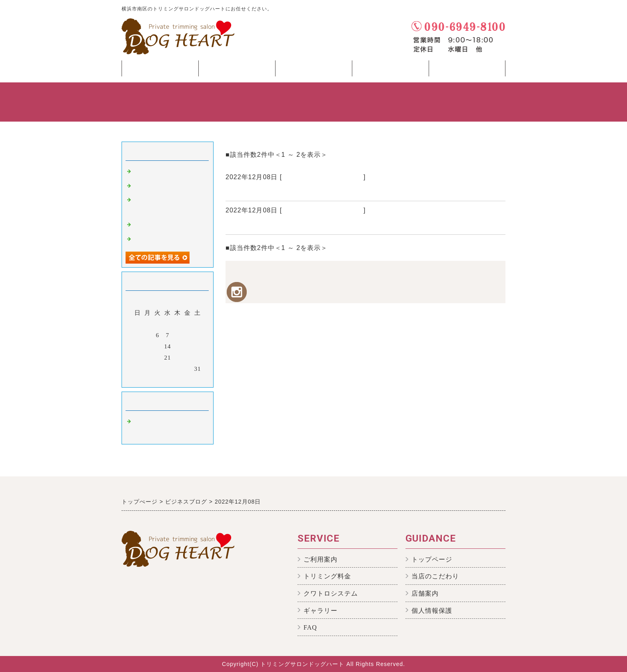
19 (148, 358)
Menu (390, 70)
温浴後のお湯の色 (159, 186)
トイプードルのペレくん (169, 239)
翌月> (184, 379)
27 (158, 369)
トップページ (432, 559)
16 (188, 346)
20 (158, 358)
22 (178, 358)
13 (158, 346)
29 (178, 369)
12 (148, 346)
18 (138, 358)
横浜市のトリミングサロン (323, 177)
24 (198, 358)
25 (138, 369)
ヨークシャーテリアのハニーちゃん (286, 191)
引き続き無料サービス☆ (169, 172)
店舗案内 (425, 593)
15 (178, 346)
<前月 (151, 379)
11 (138, 346)
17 (198, 346)
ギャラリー (320, 611)
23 (188, 358)
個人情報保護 (432, 611)
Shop (467, 70)
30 (188, 369)
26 (148, 369)
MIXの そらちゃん (160, 225)
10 (198, 335)
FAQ (310, 627)
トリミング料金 (327, 576)
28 (168, 369)
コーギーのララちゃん (264, 225)
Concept (237, 70)
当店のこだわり (435, 576)
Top (160, 68)
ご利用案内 (320, 559)
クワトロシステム (331, 593)
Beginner (313, 70)
